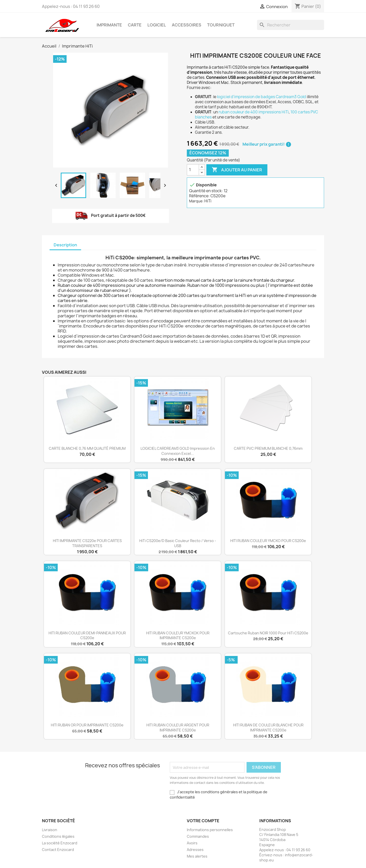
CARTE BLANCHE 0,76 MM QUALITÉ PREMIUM (87, 448)
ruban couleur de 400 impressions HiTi (254, 112)
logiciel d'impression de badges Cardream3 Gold (262, 97)
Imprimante (109, 25)
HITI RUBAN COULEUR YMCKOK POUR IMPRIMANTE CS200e (178, 635)
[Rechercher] (291, 25)
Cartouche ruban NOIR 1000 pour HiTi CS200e (268, 633)
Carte (135, 25)
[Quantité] (193, 170)
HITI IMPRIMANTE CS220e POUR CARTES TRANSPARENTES (87, 543)
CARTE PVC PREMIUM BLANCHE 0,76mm (268, 448)
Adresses (195, 850)
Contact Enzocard (58, 850)
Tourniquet (221, 25)
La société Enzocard (60, 843)
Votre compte (203, 821)
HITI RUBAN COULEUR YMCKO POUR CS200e (268, 541)
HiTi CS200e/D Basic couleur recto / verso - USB (178, 543)
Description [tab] (65, 245)
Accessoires (187, 25)
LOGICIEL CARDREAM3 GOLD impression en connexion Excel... (178, 451)
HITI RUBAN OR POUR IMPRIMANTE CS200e (87, 725)
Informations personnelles (210, 830)
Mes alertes (197, 856)
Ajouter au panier (237, 170)
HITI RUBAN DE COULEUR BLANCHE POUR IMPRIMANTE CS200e (268, 728)
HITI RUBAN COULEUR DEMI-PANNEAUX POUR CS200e (87, 635)
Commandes (198, 836)
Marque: (196, 201)
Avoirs (192, 843)
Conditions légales (58, 836)
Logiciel (157, 25)
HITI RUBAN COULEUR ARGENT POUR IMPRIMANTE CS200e (178, 728)
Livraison (50, 830)
